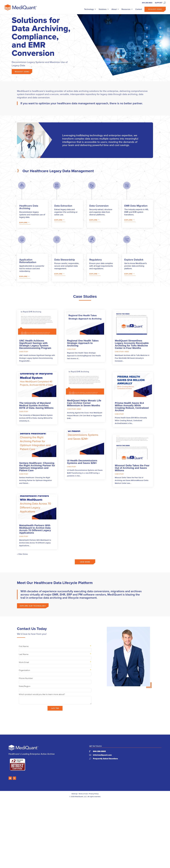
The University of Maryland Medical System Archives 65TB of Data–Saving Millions (36, 405)
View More (85, 566)
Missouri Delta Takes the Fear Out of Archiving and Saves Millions (132, 468)
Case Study (24, 352)
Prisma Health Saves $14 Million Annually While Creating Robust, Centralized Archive (132, 407)
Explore (23, 223)
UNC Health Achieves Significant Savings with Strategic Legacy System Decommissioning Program (35, 344)
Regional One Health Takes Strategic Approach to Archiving (83, 343)
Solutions (103, 9)
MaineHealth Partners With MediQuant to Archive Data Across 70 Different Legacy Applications (35, 529)
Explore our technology (33, 610)
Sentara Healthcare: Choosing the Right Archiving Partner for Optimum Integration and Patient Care (37, 467)
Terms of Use (83, 794)
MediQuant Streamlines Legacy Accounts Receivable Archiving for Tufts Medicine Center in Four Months (132, 344)
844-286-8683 (147, 3)
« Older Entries (22, 554)
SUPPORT (159, 3)
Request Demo (155, 9)
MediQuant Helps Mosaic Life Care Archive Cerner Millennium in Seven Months (84, 403)
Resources (126, 9)
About (114, 9)
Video (79, 409)
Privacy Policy (94, 794)
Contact (139, 9)
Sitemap (75, 794)
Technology (89, 9)
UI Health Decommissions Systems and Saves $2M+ (82, 462)
